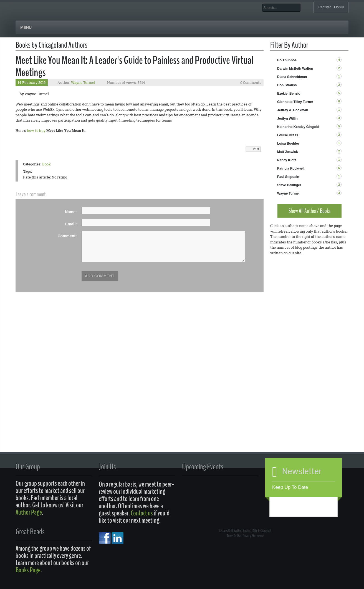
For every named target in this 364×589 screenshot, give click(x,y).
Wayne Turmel (83, 82)
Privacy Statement (253, 536)
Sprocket (266, 531)
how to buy (36, 130)
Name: (71, 212)
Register (324, 7)
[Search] (281, 8)
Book (46, 164)
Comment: (67, 236)
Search (305, 8)
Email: (71, 224)
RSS (346, 60)
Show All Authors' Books (309, 211)
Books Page (28, 570)
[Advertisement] (309, 355)
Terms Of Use (234, 536)
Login (339, 7)
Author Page (29, 512)
